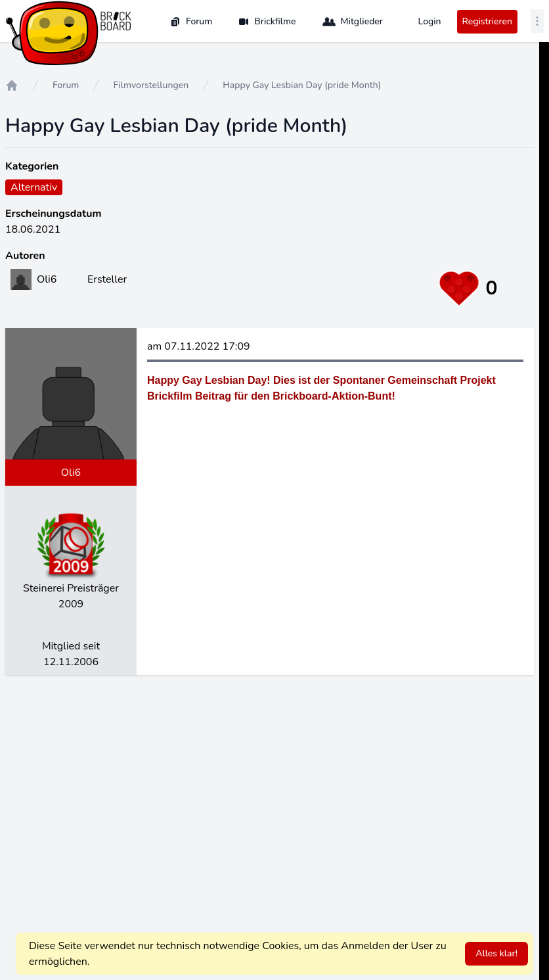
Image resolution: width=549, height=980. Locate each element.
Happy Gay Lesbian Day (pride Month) (302, 85)
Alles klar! (496, 953)
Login (430, 21)
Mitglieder (353, 22)
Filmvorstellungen (151, 85)
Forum (191, 21)
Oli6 (71, 473)
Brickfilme (267, 21)
